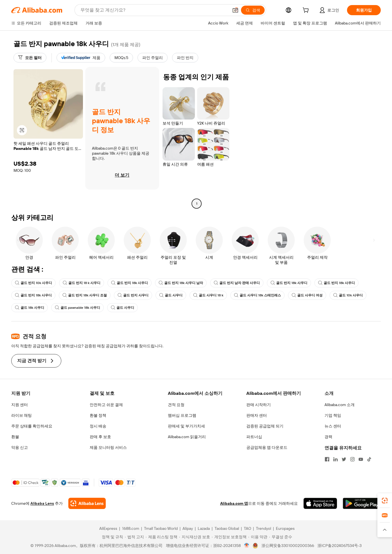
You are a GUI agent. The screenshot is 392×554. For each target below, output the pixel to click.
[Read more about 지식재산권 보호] (195, 537)
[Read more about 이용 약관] (258, 537)
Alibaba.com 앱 (234, 503)
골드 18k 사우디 (30, 308)
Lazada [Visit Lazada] (204, 528)
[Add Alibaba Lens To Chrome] (87, 503)
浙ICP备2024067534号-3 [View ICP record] (340, 546)
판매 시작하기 (259, 405)
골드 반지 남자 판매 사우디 (237, 283)
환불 (15, 437)
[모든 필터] (30, 58)
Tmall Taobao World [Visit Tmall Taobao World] (161, 528)
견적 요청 (176, 405)
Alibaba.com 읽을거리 (187, 437)
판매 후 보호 (100, 437)
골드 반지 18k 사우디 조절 (85, 295)
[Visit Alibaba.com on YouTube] (361, 459)
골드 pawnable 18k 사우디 (77, 308)
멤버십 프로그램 (182, 415)
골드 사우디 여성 (307, 295)
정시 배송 (98, 426)
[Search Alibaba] (154, 10)
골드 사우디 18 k (208, 295)
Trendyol (263, 528)
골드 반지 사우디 (133, 295)
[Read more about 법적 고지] (134, 537)
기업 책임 (333, 415)
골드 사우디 (171, 295)
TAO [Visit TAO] (247, 528)
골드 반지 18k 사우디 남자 (181, 283)
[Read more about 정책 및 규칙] (112, 537)
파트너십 (254, 437)
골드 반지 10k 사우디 (33, 283)
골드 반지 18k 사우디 (129, 283)
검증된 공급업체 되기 (265, 426)
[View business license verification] (247, 546)
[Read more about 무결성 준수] (281, 537)
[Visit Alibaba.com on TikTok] (369, 459)
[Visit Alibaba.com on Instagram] (352, 459)
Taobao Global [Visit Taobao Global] (227, 528)
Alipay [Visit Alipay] (188, 528)
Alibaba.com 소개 (340, 405)
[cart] (307, 11)
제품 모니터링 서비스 (108, 447)
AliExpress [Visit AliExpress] (108, 528)
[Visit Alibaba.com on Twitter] (344, 459)
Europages (285, 528)
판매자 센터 (257, 415)
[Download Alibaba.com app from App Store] (320, 503)
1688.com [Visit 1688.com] (131, 528)
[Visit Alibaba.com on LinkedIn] (335, 459)
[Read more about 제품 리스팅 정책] (162, 537)
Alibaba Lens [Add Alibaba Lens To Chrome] (42, 503)
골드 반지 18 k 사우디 (82, 283)
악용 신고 (20, 447)
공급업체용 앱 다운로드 (267, 447)
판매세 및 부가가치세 (186, 426)
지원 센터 (20, 405)
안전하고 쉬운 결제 (106, 405)
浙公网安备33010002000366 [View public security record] (288, 546)
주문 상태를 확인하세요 (32, 426)
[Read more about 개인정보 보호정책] (229, 537)
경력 (328, 437)
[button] (235, 10)
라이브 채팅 (22, 415)
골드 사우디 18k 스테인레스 (257, 295)
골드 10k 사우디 (348, 295)
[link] (385, 501)
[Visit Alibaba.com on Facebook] (327, 459)
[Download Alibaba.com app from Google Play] (362, 503)
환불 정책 (98, 415)
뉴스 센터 (333, 426)
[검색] (253, 10)
